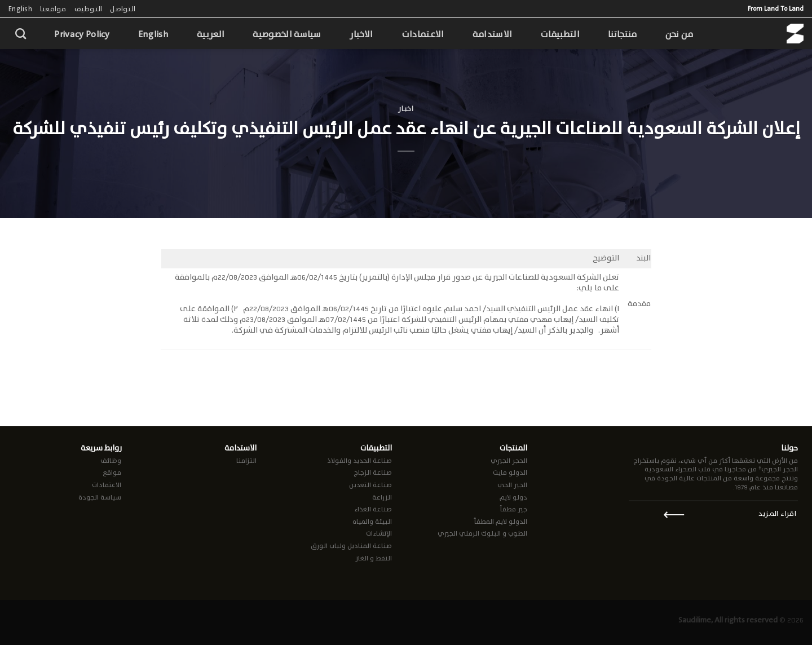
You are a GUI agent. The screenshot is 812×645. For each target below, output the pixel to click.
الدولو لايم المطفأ (500, 522)
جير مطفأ (513, 509)
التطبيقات (560, 34)
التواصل (123, 9)
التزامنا (246, 461)
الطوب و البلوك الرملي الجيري (482, 533)
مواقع (112, 472)
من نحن (679, 34)
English (20, 9)
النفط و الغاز (374, 558)
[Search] (21, 34)
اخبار (406, 109)
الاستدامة (493, 34)
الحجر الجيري (509, 461)
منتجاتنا (623, 34)
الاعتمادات (423, 34)
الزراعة (382, 497)
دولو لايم (513, 497)
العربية (211, 34)
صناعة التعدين (370, 485)
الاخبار (361, 34)
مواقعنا (53, 9)
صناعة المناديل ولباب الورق (351, 546)
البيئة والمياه (372, 522)
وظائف (111, 461)
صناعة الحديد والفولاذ (359, 461)
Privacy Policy (82, 34)
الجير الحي (512, 485)
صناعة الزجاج (373, 472)
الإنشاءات (379, 533)
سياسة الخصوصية (287, 34)
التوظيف (89, 9)
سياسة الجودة (100, 497)
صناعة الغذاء (373, 509)
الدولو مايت (510, 472)
